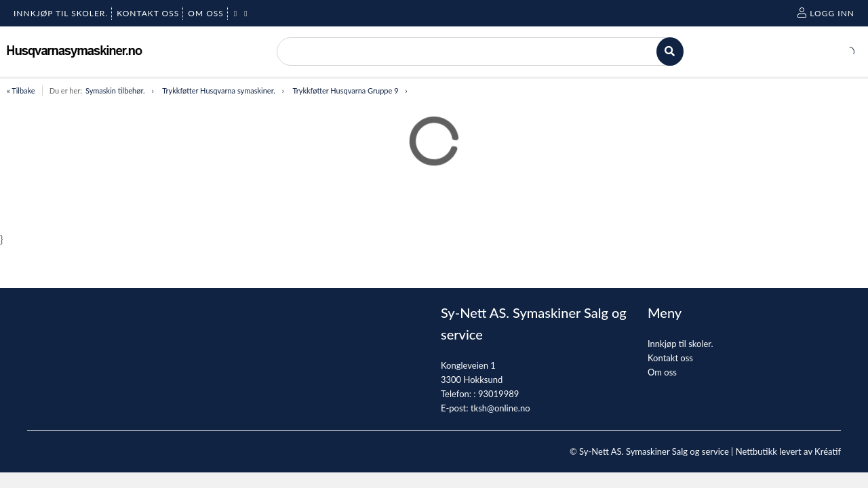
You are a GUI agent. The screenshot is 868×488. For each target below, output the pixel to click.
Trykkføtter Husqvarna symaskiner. (219, 90)
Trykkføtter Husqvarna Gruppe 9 (345, 90)
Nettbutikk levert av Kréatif (788, 451)
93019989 (498, 394)
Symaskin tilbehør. (115, 90)
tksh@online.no (500, 408)
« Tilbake (21, 90)
